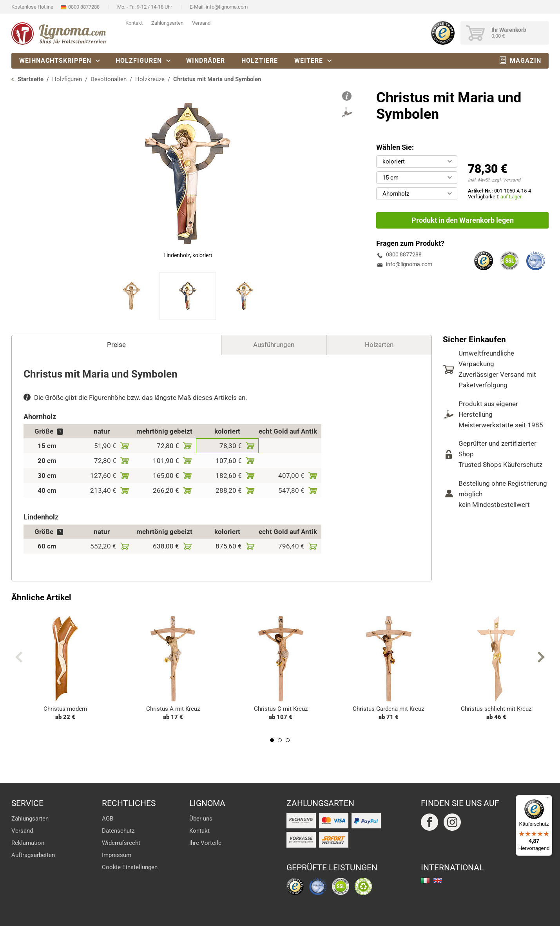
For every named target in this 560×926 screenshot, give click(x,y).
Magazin (526, 61)
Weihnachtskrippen (55, 61)
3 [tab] (288, 740)
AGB (108, 819)
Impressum (117, 855)
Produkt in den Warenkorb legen (463, 220)
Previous (19, 657)
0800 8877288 (84, 7)
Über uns (201, 819)
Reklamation (28, 843)
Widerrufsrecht (121, 843)
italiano (425, 881)
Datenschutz (118, 831)
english (438, 881)
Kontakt (134, 23)
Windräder (206, 61)
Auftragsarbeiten (33, 855)
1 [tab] (272, 740)
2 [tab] (280, 740)
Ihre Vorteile (205, 843)
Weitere (309, 61)
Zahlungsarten (167, 23)
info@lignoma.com (227, 7)
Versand (201, 23)
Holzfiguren (139, 61)
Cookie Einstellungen (130, 867)
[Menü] (547, 800)
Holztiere (260, 61)
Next (541, 657)
